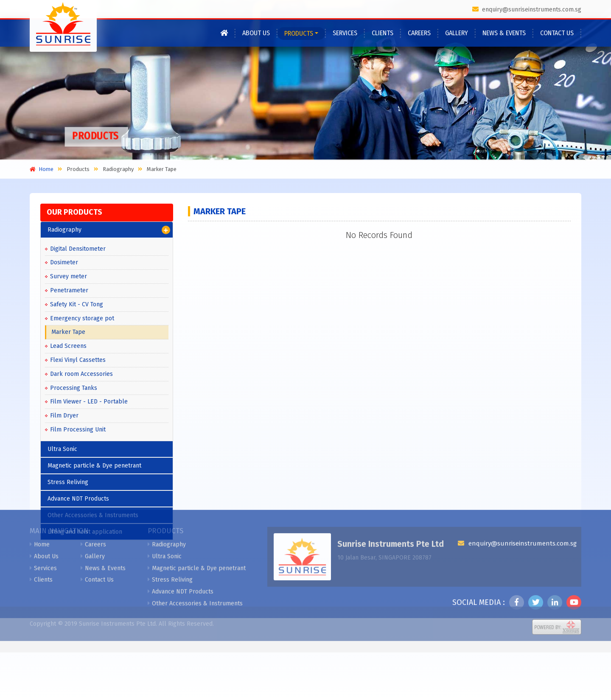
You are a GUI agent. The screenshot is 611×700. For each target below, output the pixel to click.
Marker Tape (68, 332)
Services (345, 33)
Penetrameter (69, 290)
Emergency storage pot (82, 318)
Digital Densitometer (78, 249)
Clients (383, 33)
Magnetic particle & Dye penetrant (197, 515)
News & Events (504, 33)
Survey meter (69, 276)
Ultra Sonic (62, 449)
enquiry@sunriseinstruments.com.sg (527, 10)
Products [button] (299, 33)
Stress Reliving (170, 527)
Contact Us (557, 33)
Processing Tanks (74, 388)
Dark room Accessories (81, 374)
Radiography (109, 230)
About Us (256, 33)
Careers (419, 33)
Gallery (457, 33)
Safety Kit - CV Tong (77, 304)
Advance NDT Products (181, 539)
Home (40, 492)
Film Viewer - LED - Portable (89, 402)
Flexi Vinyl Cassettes (78, 360)
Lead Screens (68, 346)
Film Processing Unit (78, 430)
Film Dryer (64, 416)
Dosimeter (64, 262)
